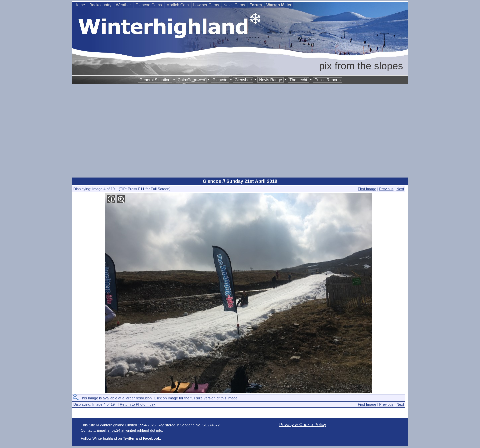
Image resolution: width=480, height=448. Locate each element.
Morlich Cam (178, 5)
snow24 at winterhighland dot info (135, 430)
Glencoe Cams (149, 5)
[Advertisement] (240, 131)
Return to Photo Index (137, 404)
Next (400, 189)
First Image (367, 189)
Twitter (129, 438)
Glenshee (243, 80)
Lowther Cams (207, 5)
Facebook (151, 438)
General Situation (155, 80)
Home (80, 5)
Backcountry (101, 5)
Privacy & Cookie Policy (303, 425)
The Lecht (298, 80)
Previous (386, 189)
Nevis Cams (235, 5)
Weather (124, 5)
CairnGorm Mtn (191, 80)
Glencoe (220, 80)
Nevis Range (270, 80)
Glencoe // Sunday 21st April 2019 (240, 181)
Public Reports (328, 80)
